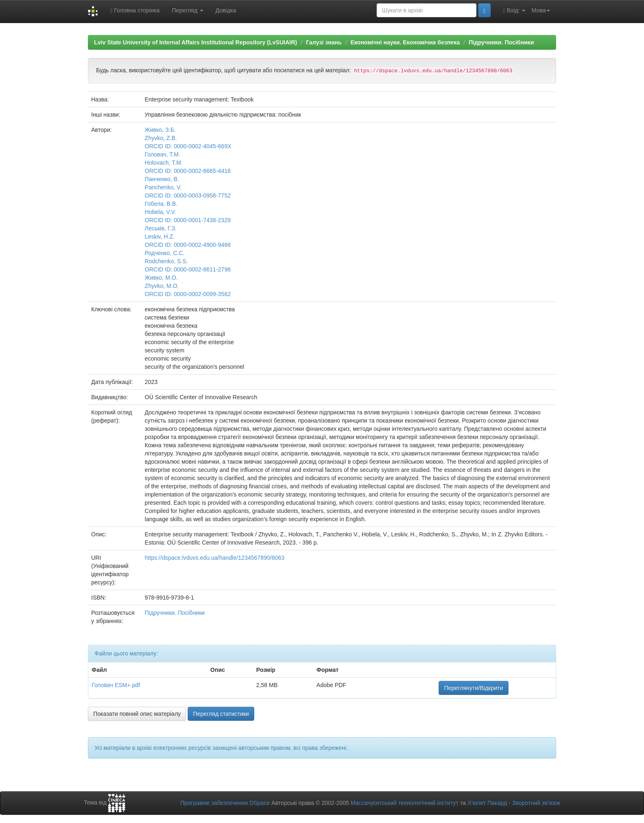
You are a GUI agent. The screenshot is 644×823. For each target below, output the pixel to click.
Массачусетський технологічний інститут (405, 803)
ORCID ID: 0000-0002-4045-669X (188, 146)
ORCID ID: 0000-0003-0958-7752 (187, 195)
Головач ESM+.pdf (116, 685)
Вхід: (514, 10)
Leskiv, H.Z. (160, 237)
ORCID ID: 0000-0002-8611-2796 (187, 269)
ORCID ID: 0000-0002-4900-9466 (187, 245)
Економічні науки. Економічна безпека (405, 42)
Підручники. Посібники (501, 42)
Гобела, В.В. (161, 204)
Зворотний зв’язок (536, 803)
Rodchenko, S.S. (166, 261)
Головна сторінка (135, 10)
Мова (541, 10)
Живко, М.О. (161, 278)
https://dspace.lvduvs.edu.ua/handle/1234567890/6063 (214, 558)
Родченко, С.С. (164, 253)
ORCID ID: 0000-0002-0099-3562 (187, 294)
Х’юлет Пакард (487, 803)
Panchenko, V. (163, 187)
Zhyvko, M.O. (162, 286)
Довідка (226, 10)
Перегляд (187, 10)
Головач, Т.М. (162, 154)
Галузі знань (324, 42)
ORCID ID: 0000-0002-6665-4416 (187, 171)
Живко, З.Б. (160, 130)
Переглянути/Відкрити (473, 688)
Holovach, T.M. (163, 163)
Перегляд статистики (221, 714)
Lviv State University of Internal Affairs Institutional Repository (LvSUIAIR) (195, 42)
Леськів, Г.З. (161, 228)
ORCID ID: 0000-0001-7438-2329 (187, 220)
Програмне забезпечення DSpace (225, 803)
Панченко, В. (162, 179)
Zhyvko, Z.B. (161, 138)
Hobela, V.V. (160, 212)
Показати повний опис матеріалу (137, 714)
